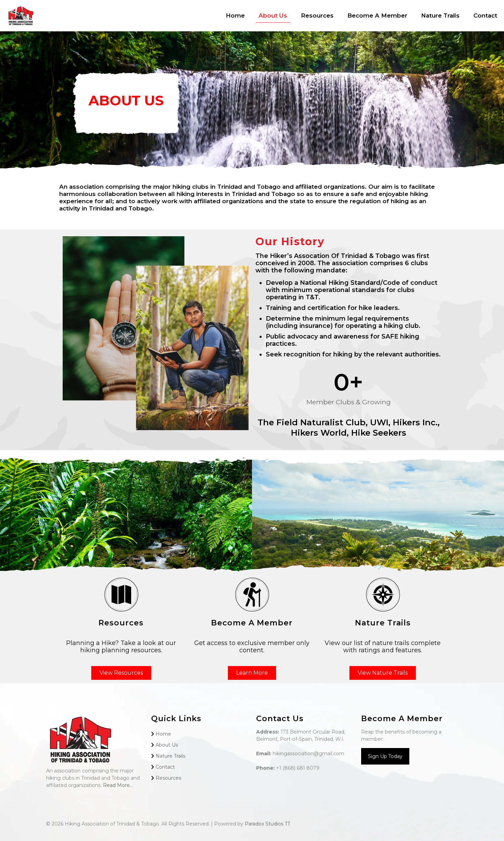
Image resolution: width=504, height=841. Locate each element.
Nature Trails (170, 756)
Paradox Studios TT (267, 824)
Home (163, 734)
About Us (167, 745)
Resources (168, 778)
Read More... (118, 785)
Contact (165, 767)
